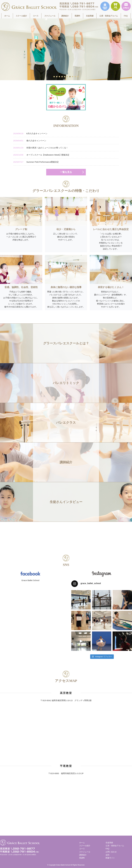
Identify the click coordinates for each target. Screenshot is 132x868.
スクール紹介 (21, 16)
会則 (107, 855)
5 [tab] (65, 77)
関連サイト (110, 858)
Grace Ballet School (30, 580)
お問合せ (126, 6)
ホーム (7, 16)
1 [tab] (54, 77)
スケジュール (50, 16)
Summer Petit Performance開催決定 (36, 162)
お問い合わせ (111, 852)
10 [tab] (78, 77)
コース (36, 16)
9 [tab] (75, 77)
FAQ (126, 16)
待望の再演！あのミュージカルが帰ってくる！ (41, 148)
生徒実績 (90, 16)
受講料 (77, 16)
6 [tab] (67, 77)
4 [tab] (62, 77)
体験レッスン (115, 6)
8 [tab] (73, 77)
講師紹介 (65, 16)
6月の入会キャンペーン (30, 133)
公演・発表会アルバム (109, 16)
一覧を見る (66, 172)
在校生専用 (105, 6)
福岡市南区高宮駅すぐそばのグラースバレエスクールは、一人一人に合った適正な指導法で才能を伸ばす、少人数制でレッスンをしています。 (29, 7)
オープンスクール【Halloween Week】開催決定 (41, 155)
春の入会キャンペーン (30, 141)
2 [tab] (57, 77)
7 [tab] (70, 77)
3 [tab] (60, 77)
